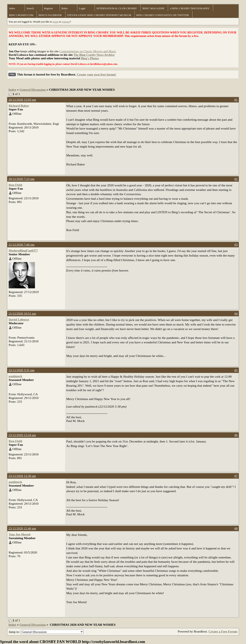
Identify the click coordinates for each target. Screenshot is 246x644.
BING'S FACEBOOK (50, 15)
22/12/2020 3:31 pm (21, 370)
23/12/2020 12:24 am (22, 435)
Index (12, 8)
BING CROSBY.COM (21, 15)
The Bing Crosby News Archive (94, 55)
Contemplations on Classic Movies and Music (88, 51)
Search (30, 8)
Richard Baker (19, 106)
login (56, 22)
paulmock (15, 376)
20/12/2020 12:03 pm (22, 100)
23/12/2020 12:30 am (22, 476)
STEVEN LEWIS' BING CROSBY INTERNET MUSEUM (99, 15)
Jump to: (46, 632)
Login (82, 8)
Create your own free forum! (97, 74)
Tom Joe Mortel (20, 534)
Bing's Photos (90, 58)
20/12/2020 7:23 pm (21, 179)
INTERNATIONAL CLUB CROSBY (117, 8)
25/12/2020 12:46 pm (22, 528)
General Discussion (33, 90)
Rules (65, 8)
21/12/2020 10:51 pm (22, 313)
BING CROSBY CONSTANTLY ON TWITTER (163, 15)
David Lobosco (19, 319)
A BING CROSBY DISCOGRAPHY (190, 8)
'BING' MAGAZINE (153, 8)
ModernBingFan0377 (23, 250)
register (66, 22)
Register (48, 8)
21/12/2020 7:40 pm (21, 245)
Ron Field (15, 185)
